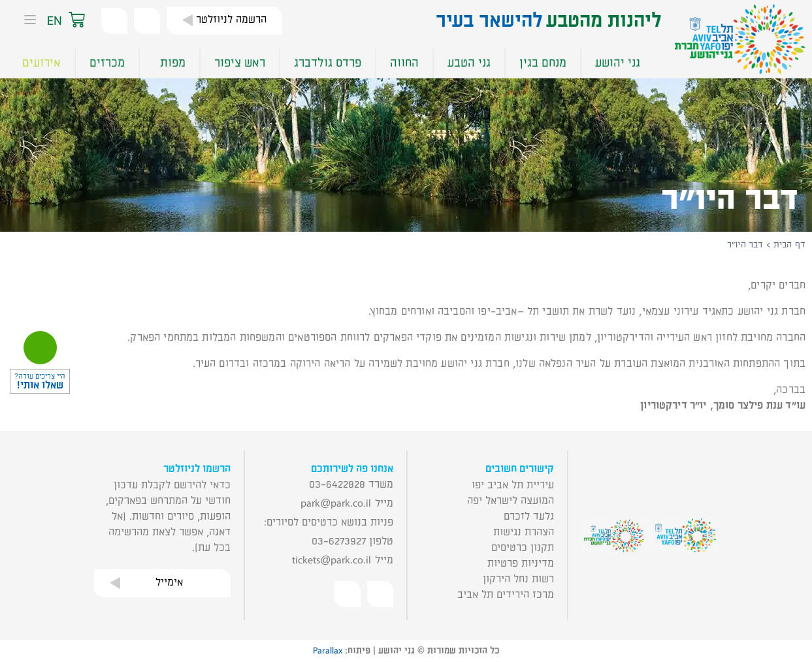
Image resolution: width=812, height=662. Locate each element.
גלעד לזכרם (529, 516)
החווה (404, 63)
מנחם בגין (543, 63)
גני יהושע (618, 63)
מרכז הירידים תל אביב (506, 595)
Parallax (328, 651)
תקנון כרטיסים (523, 548)
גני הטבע (469, 63)
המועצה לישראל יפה (511, 501)
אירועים (41, 63)
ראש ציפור (240, 63)
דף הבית (789, 245)
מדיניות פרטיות (521, 563)
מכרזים (107, 63)
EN (55, 21)
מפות (170, 63)
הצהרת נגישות (524, 532)
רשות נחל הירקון (518, 579)
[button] (90, 21)
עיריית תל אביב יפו (513, 485)
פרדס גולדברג (328, 63)
